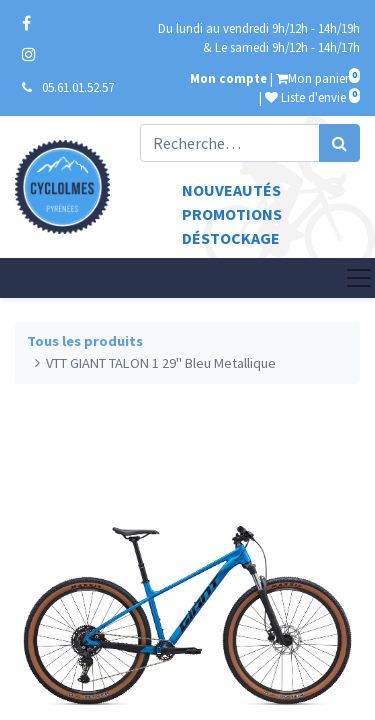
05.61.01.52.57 (78, 87)
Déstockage (231, 238)
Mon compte (228, 78)
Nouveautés (231, 190)
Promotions (232, 214)
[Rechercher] (339, 143)
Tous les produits (85, 341)
